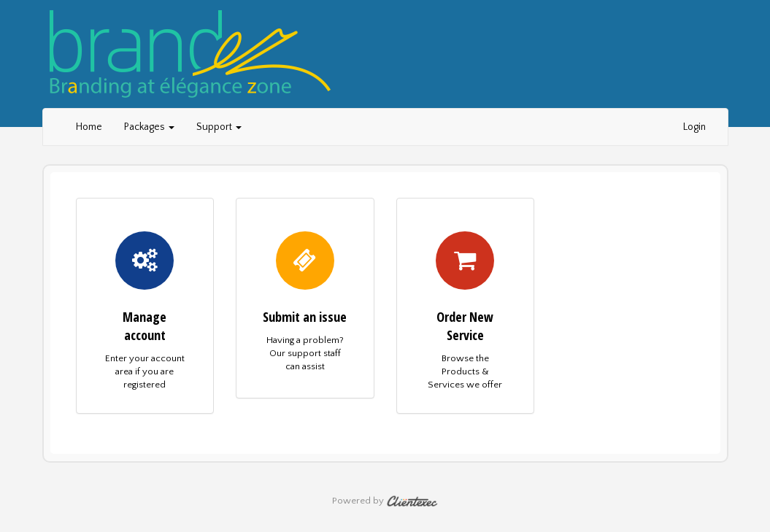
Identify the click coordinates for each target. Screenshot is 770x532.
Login (694, 127)
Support (219, 127)
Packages (149, 127)
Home (89, 127)
